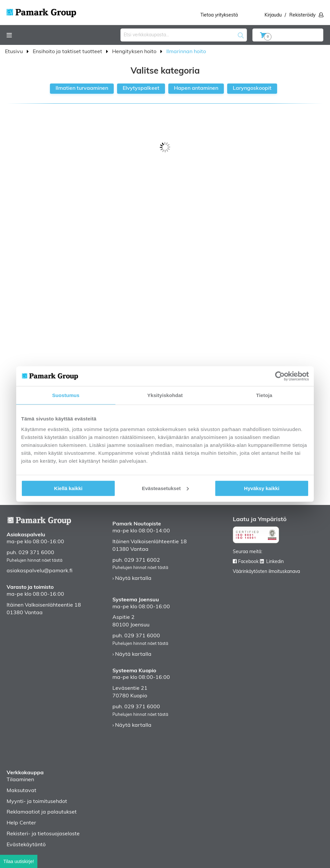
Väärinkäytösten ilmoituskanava (266, 572)
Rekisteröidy (302, 15)
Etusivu (15, 52)
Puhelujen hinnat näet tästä (35, 561)
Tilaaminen (20, 780)
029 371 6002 (142, 560)
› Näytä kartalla (132, 579)
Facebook (248, 562)
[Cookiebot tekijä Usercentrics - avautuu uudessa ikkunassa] (280, 376)
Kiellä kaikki (68, 488)
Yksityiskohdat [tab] (165, 395)
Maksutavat (21, 791)
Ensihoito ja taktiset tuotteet (68, 52)
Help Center (21, 823)
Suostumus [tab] (66, 395)
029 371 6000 (36, 553)
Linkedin (275, 562)
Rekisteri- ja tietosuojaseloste (43, 834)
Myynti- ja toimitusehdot (37, 802)
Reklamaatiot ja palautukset (42, 812)
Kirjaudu (273, 15)
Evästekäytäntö (26, 845)
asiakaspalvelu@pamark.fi (40, 571)
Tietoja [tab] (264, 395)
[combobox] (184, 35)
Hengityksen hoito (135, 52)
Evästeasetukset (165, 488)
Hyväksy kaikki (262, 488)
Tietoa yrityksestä (219, 15)
